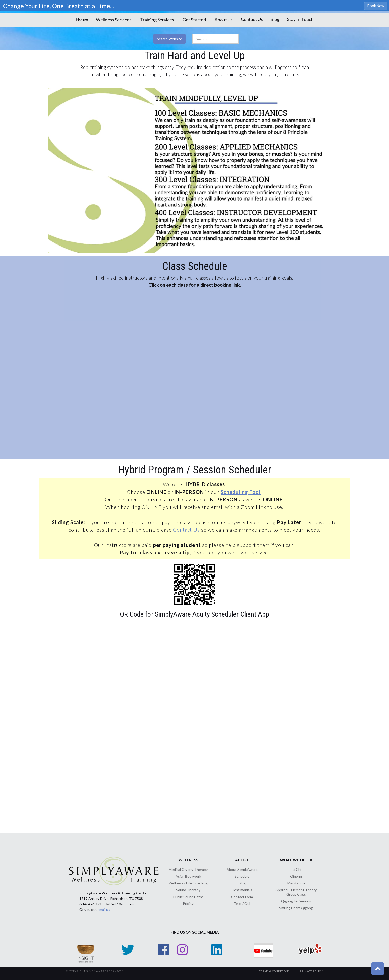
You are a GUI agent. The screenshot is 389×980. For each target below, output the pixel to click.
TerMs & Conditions (274, 971)
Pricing (188, 904)
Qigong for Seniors (296, 901)
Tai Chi (296, 869)
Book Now (376, 6)
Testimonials (242, 890)
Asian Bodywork (188, 876)
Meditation (296, 883)
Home (82, 19)
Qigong (296, 876)
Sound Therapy (188, 890)
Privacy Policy (311, 971)
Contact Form (242, 897)
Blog (275, 19)
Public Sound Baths (188, 897)
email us (104, 910)
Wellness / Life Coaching (188, 883)
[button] (114, 20)
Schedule (242, 876)
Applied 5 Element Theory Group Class (296, 892)
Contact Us (252, 19)
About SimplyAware (242, 869)
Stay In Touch (300, 19)
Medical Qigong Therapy (188, 869)
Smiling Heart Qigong (296, 908)
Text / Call (242, 904)
